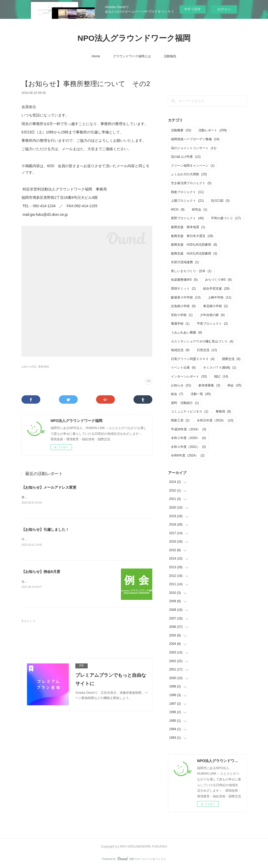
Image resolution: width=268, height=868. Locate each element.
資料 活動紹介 (185, 403)
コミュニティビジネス (190, 412)
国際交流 (231, 359)
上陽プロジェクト (187, 201)
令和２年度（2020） (188, 438)
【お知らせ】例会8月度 (41, 572)
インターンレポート (189, 376)
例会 (234, 385)
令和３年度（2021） (188, 447)
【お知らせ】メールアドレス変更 (49, 487)
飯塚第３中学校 (186, 297)
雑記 (221, 376)
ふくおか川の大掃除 (189, 174)
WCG (178, 210)
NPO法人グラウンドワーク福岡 (134, 38)
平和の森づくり (226, 218)
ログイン (224, 9)
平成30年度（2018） (189, 429)
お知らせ (181, 385)
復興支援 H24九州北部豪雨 (194, 253)
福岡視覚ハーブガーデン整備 (195, 139)
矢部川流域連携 (185, 262)
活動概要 (181, 130)
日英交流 (207, 350)
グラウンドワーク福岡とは (132, 56)
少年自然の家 (212, 315)
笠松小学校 (182, 315)
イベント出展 (183, 368)
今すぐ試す (192, 9)
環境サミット (183, 289)
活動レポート (213, 130)
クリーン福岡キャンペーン (193, 166)
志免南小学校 (183, 306)
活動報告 (170, 56)
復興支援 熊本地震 (188, 227)
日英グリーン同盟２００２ (193, 359)
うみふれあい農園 (186, 332)
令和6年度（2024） (188, 455)
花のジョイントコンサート (194, 148)
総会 (177, 394)
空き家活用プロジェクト (191, 183)
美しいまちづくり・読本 (191, 271)
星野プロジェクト (187, 218)
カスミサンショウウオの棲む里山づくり (202, 341)
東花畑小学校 (216, 306)
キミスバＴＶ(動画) (220, 368)
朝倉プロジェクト (187, 192)
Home (96, 56)
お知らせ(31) (29, 367)
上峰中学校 (219, 297)
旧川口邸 (220, 201)
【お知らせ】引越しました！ (45, 529)
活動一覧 (201, 394)
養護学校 (180, 324)
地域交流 (180, 350)
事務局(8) (44, 367)
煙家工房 (180, 420)
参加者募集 (209, 385)
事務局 (223, 412)
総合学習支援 (216, 289)
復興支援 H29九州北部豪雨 (194, 245)
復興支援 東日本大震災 (192, 236)
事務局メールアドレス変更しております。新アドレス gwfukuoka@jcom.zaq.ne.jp (80, 497)
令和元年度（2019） (215, 420)
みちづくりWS (218, 280)
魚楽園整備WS (184, 280)
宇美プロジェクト (212, 324)
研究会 (200, 210)
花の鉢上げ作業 (186, 157)
